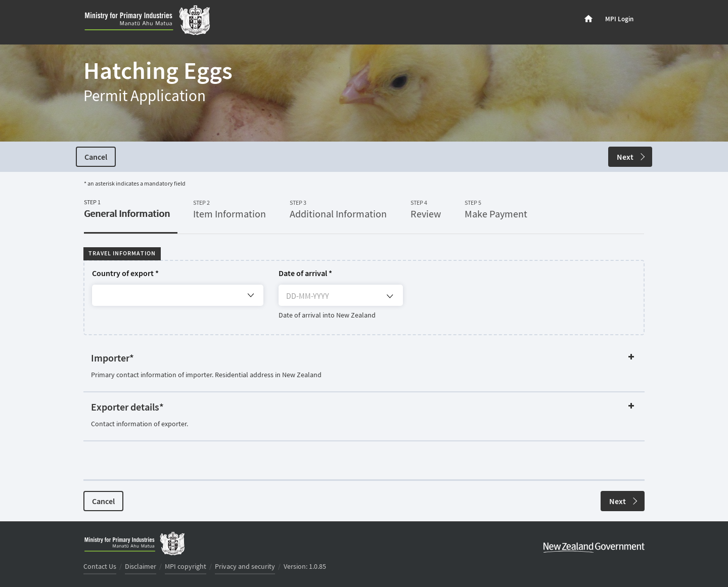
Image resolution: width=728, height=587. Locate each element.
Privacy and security (245, 567)
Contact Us (100, 567)
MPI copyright (186, 567)
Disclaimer (141, 567)
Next (631, 157)
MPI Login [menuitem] (619, 19)
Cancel (96, 157)
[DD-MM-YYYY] (340, 298)
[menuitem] (588, 19)
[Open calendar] (390, 296)
